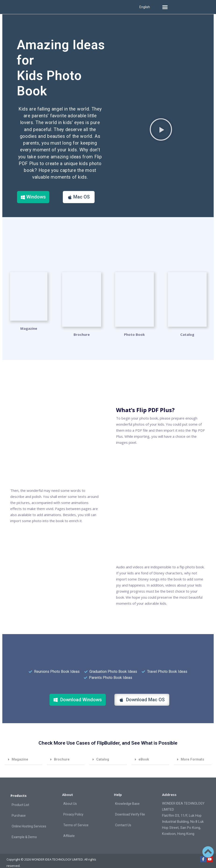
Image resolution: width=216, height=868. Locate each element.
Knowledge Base (127, 797)
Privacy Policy (73, 808)
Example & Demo (24, 830)
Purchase (19, 809)
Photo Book (134, 328)
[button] (165, 7)
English (145, 7)
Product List (20, 798)
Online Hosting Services (29, 820)
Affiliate (69, 829)
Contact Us (123, 818)
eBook (144, 753)
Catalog (103, 753)
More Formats (192, 753)
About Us (70, 797)
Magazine (29, 328)
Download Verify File (130, 808)
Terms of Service (76, 818)
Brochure (82, 328)
